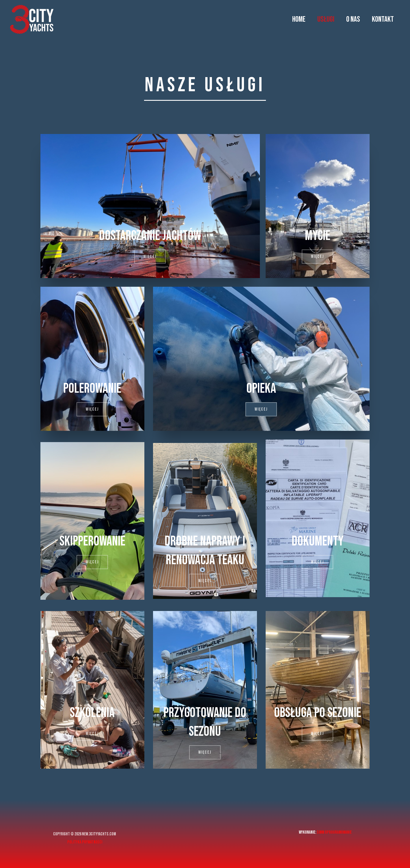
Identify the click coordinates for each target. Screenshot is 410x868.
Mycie (318, 236)
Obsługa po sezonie (317, 713)
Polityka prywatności (85, 842)
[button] (150, 257)
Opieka (261, 388)
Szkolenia (92, 713)
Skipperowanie (92, 541)
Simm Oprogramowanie (334, 832)
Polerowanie (92, 388)
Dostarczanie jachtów (150, 236)
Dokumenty (317, 541)
